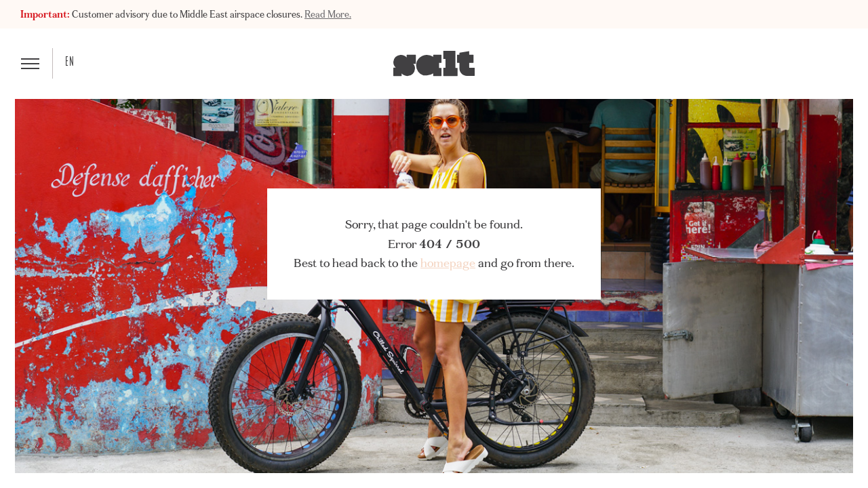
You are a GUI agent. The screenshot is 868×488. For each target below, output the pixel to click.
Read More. (328, 14)
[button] (30, 63)
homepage (448, 263)
